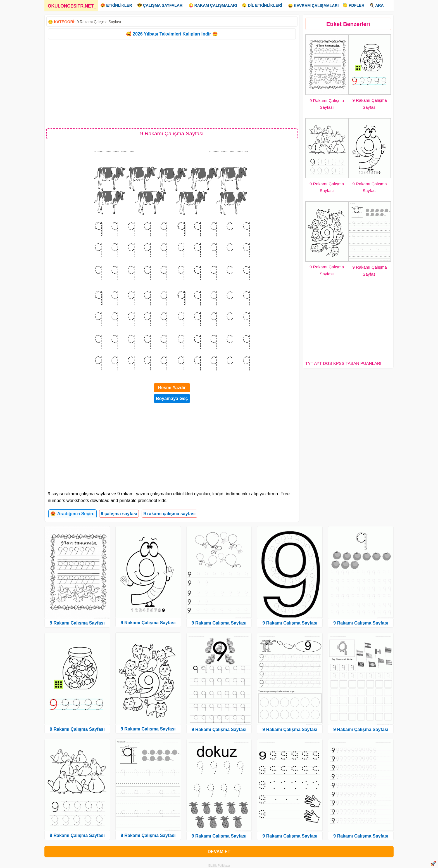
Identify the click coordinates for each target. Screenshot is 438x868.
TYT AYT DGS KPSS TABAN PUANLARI (343, 363)
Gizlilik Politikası (219, 865)
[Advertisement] (172, 83)
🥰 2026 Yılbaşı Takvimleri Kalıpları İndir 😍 (172, 34)
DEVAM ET (219, 852)
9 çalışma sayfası (119, 514)
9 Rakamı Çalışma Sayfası (99, 22)
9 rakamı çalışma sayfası (169, 514)
